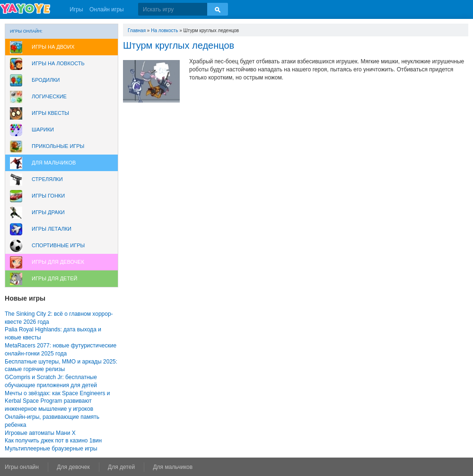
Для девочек (73, 467)
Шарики (43, 130)
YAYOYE (25, 9)
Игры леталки (52, 229)
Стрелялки (47, 179)
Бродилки (46, 80)
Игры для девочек (58, 262)
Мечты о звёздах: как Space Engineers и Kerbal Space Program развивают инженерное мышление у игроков (57, 401)
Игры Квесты (50, 113)
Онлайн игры (107, 9)
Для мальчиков (54, 163)
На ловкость (164, 30)
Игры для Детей (54, 278)
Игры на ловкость (58, 63)
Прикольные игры (58, 146)
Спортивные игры (58, 245)
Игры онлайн (22, 467)
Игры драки (48, 212)
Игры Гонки (48, 196)
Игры (76, 9)
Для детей (121, 467)
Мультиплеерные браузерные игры (51, 449)
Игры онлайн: (26, 31)
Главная (137, 30)
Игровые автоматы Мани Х (40, 433)
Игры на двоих (53, 47)
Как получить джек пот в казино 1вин (53, 441)
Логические (49, 96)
